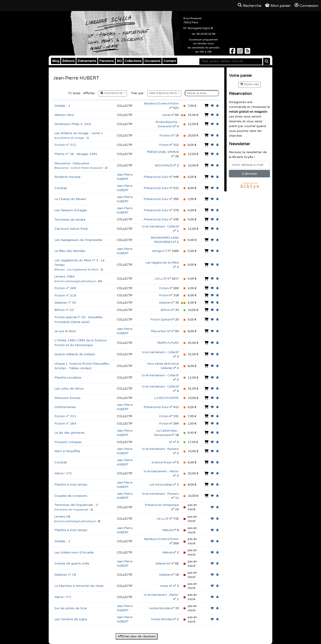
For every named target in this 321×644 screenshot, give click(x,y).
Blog (56, 61)
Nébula (167, 530)
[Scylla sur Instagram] (240, 52)
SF (171, 442)
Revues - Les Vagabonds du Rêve (77, 270)
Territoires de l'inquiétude (72, 510)
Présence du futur (156, 177)
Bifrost (166, 310)
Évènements (87, 61)
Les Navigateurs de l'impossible (78, 240)
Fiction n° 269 (65, 288)
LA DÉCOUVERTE (167, 398)
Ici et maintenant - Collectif (160, 227)
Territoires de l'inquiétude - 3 (76, 505)
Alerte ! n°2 (63, 473)
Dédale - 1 (62, 106)
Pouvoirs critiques (68, 442)
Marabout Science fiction (161, 104)
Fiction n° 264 (65, 424)
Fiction (164, 145)
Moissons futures (67, 398)
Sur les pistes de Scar (71, 608)
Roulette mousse (67, 177)
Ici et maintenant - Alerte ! (161, 471)
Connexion (306, 5)
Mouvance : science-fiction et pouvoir (79, 168)
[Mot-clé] (231, 61)
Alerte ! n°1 (63, 597)
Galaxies (165, 303)
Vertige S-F (159, 251)
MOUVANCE (164, 166)
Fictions (165, 136)
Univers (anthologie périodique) (75, 281)
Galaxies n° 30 (65, 303)
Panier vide (249, 84)
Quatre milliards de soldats (75, 354)
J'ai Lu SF (161, 279)
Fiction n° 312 (65, 145)
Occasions (152, 61)
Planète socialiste (68, 378)
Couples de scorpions (71, 496)
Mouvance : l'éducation (72, 163)
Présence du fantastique (162, 505)
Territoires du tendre (70, 220)
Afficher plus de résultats (137, 636)
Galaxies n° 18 (65, 575)
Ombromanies (65, 407)
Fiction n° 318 (65, 295)
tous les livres (112, 93)
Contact (170, 61)
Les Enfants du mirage (70, 138)
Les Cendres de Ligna (71, 619)
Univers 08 (62, 517)
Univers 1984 (64, 277)
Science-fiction (162, 462)
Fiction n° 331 (65, 416)
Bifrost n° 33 (64, 310)
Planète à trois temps (71, 485)
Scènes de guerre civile (72, 563)
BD (119, 61)
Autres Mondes (160, 608)
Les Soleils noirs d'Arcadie (74, 552)
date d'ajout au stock (163, 93)
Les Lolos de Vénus (69, 389)
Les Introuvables (161, 485)
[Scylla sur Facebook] (233, 52)
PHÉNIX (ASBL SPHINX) (163, 152)
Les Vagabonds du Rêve (162, 263)
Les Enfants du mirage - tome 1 (79, 133)
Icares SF (166, 586)
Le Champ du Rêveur (70, 199)
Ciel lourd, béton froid (71, 229)
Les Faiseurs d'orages (71, 210)
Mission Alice (64, 115)
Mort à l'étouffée (67, 451)
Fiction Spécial (161, 320)
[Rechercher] (267, 61)
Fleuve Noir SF (161, 331)
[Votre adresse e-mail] (249, 165)
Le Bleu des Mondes (70, 251)
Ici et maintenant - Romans (160, 449)
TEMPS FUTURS (168, 343)
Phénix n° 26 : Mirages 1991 (76, 154)
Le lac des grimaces (70, 433)
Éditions (68, 61)
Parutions (107, 61)
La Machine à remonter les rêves (79, 586)
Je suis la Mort (65, 331)
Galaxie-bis (163, 564)
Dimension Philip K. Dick (73, 124)
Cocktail (61, 188)
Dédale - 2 (62, 541)
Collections (133, 61)
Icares (166, 115)
